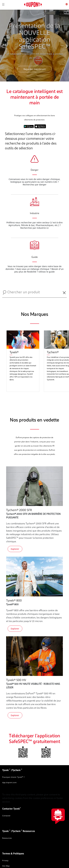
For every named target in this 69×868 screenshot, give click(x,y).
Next (66, 46)
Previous (3, 46)
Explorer (15, 549)
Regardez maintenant (34, 69)
